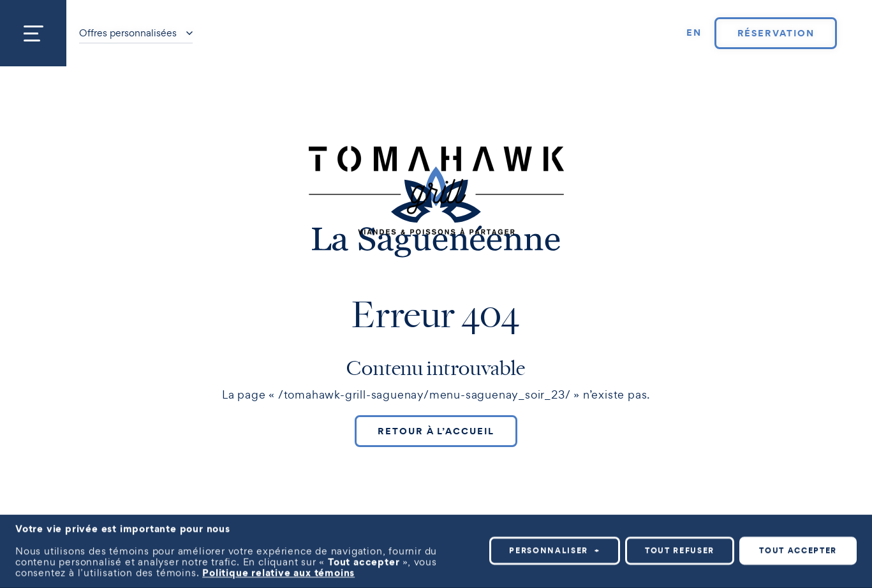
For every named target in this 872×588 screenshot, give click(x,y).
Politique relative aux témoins (278, 568)
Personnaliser (555, 546)
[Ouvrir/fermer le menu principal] (33, 33)
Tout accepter (798, 546)
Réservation (776, 33)
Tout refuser (680, 546)
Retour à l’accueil (436, 431)
